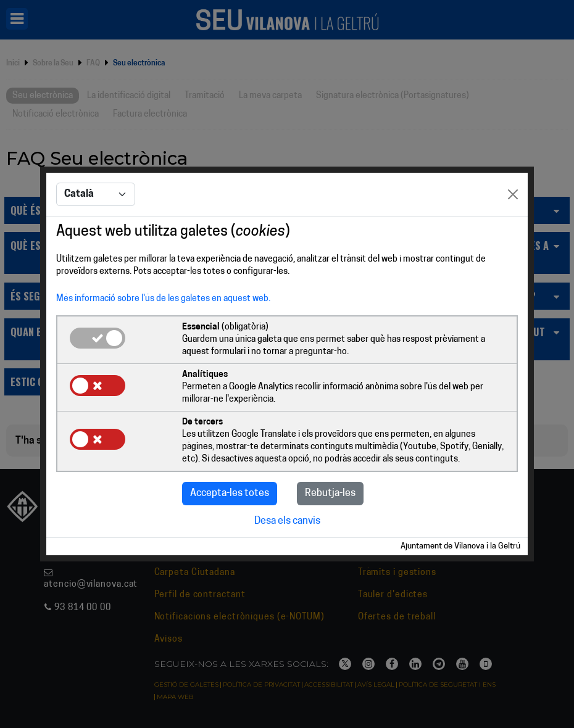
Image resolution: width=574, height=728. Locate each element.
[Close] (513, 194)
